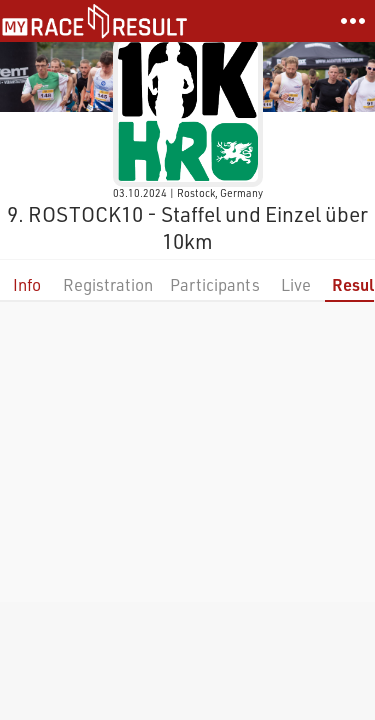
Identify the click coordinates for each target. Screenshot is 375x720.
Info (27, 284)
